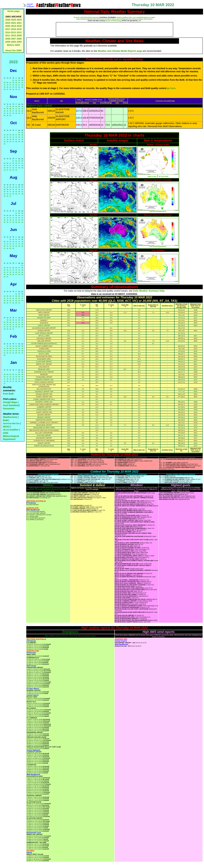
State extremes (81, 19)
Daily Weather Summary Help (149, 291)
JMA (140, 21)
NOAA (6, 427)
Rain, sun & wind (134, 17)
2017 (8, 29)
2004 (14, 42)
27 (7, 89)
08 (13, 83)
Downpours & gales (148, 17)
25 (22, 87)
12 (5, 85)
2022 (13, 23)
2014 (8, 32)
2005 (8, 42)
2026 (8, 20)
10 (19, 83)
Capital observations (114, 19)
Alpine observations (146, 19)
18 (22, 85)
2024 (19, 20)
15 (13, 85)
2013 (13, 32)
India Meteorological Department (11, 436)
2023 (8, 23)
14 (10, 85)
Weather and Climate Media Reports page (120, 51)
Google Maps (10, 402)
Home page (13, 11)
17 (19, 85)
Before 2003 (13, 45)
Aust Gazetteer (11, 405)
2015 (19, 29)
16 (16, 85)
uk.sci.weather (11, 430)
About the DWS (14, 50)
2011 (8, 35)
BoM (5, 420)
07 (10, 83)
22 (13, 87)
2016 (13, 29)
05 (5, 83)
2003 (19, 42)
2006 (19, 39)
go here (171, 88)
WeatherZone (10, 417)
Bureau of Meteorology (113, 21)
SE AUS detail (163, 176)
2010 (13, 35)
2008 (8, 39)
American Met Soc (12, 424)
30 (16, 89)
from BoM (8, 394)
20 (7, 87)
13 (7, 85)
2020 (8, 26)
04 (22, 80)
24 (19, 87)
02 (16, 80)
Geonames (9, 409)
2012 (19, 32)
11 (22, 83)
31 (19, 89)
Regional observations (130, 19)
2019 (13, 26)
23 (16, 87)
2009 (19, 35)
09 (16, 83)
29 (13, 89)
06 (7, 83)
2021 (19, 23)
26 (5, 89)
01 (13, 80)
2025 (13, 20)
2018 (19, 26)
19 (5, 87)
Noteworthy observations (97, 19)
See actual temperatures (158, 211)
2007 (13, 39)
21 (10, 87)
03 (19, 80)
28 (10, 89)
